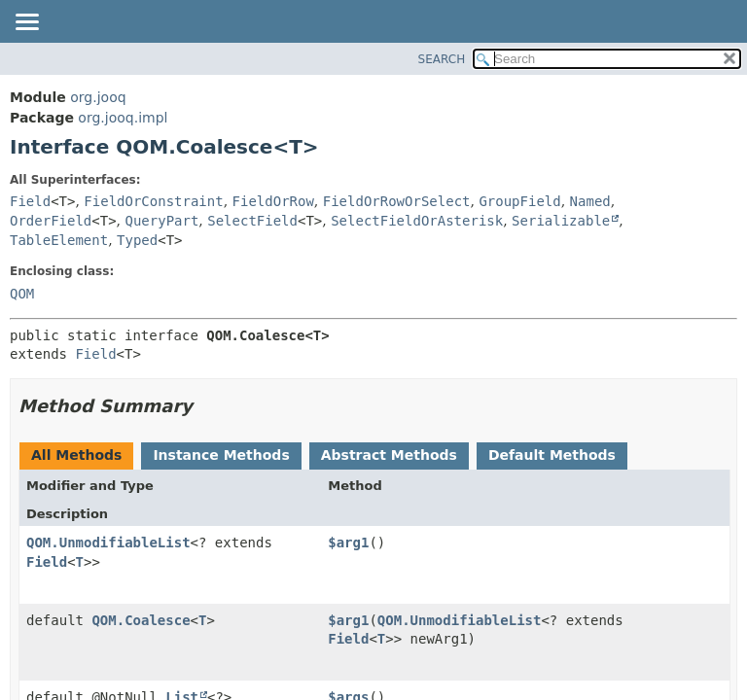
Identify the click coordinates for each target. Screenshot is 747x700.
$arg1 (348, 542)
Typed (137, 240)
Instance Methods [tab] (221, 455)
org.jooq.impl (123, 118)
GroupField (519, 201)
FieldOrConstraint (153, 201)
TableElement (59, 240)
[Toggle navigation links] (26, 23)
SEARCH (442, 59)
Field (30, 201)
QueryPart (162, 221)
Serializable (561, 221)
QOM (22, 294)
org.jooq (98, 97)
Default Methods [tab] (552, 455)
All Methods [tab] (76, 455)
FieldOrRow (273, 201)
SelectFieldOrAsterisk (417, 221)
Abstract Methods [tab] (389, 455)
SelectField (252, 221)
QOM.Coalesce (141, 620)
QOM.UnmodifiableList (108, 542)
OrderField (51, 221)
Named (590, 201)
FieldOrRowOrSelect (397, 201)
